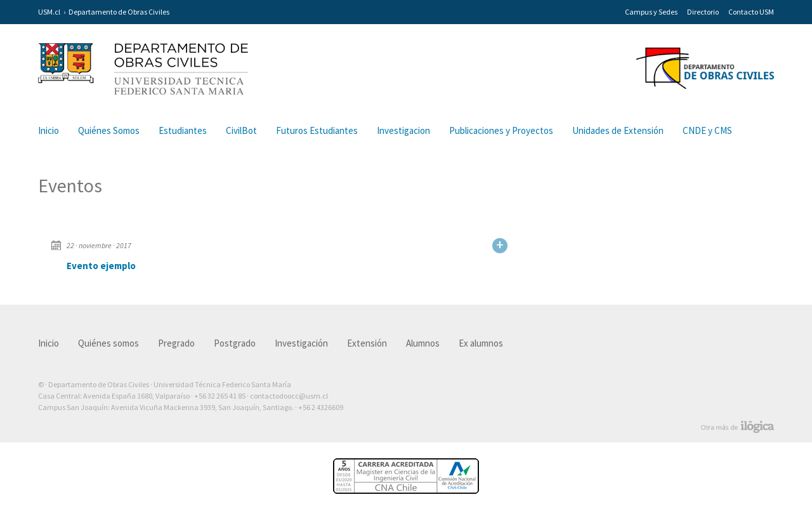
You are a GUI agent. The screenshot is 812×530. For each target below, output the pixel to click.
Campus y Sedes (651, 12)
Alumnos (423, 343)
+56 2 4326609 (321, 407)
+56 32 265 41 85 (220, 396)
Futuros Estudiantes (317, 130)
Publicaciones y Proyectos (501, 130)
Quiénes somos (108, 343)
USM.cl (49, 12)
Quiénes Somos (109, 130)
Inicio (49, 130)
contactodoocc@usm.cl (289, 396)
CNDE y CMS (707, 130)
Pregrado (176, 343)
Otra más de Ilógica (737, 427)
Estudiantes (183, 130)
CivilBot (241, 130)
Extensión (367, 343)
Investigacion (403, 130)
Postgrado (235, 343)
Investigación (301, 343)
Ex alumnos (481, 343)
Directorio (703, 12)
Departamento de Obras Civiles (119, 12)
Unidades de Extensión (618, 130)
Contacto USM (751, 12)
